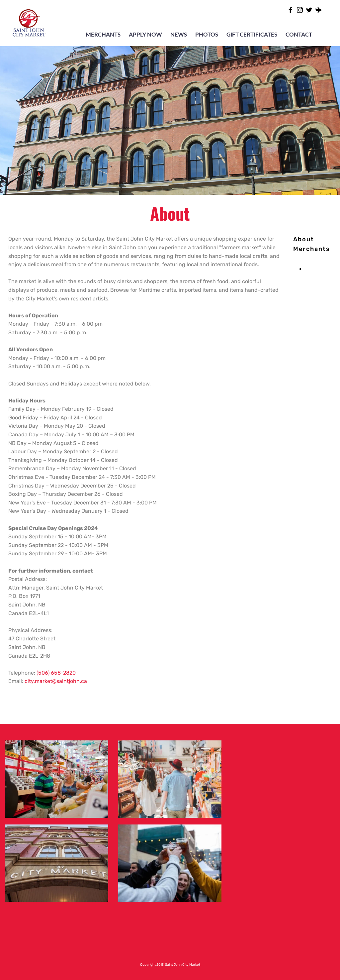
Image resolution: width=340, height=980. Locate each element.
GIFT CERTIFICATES (252, 34)
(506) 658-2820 (56, 673)
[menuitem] (304, 239)
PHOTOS (207, 34)
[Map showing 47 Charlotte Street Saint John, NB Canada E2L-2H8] (283, 833)
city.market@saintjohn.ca (56, 681)
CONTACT (299, 34)
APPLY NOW (145, 34)
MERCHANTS (103, 34)
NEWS (179, 34)
